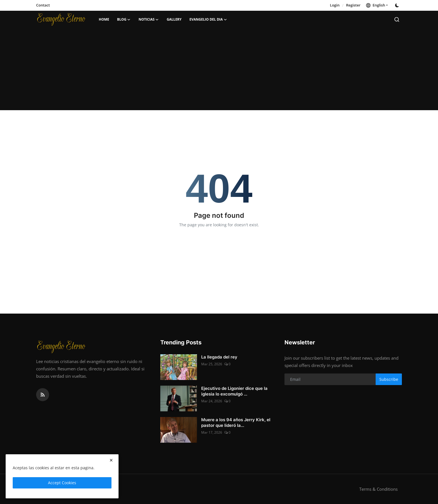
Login (335, 5)
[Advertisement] (219, 71)
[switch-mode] (398, 5)
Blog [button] (124, 19)
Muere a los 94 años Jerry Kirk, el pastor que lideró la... (236, 422)
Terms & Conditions (378, 489)
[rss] (43, 395)
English (375, 5)
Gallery (174, 19)
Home (104, 19)
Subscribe (389, 379)
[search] (397, 19)
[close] (111, 460)
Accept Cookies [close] (62, 483)
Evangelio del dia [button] (208, 19)
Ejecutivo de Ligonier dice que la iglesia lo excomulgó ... (234, 391)
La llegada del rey (219, 357)
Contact (43, 5)
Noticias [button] (149, 19)
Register (353, 5)
